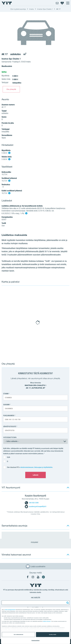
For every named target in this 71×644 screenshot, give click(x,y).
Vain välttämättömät (18, 635)
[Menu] (68, 3)
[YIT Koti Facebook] (28, 577)
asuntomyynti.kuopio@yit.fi (35, 506)
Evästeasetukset (35, 640)
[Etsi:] (67, 603)
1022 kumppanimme (10, 610)
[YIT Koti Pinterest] (43, 577)
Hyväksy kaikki (53, 635)
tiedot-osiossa (47, 621)
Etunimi (6, 394)
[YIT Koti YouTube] (38, 577)
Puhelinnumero (9, 416)
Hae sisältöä (36, 598)
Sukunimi (6, 405)
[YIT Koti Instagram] (33, 577)
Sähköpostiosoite (10, 426)
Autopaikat (35, 542)
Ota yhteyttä (11, 89)
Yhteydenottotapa (10, 437)
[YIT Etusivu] (7, 3)
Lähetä (36, 475)
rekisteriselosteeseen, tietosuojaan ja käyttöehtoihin (36, 467)
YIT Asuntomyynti (11, 487)
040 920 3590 (32, 503)
